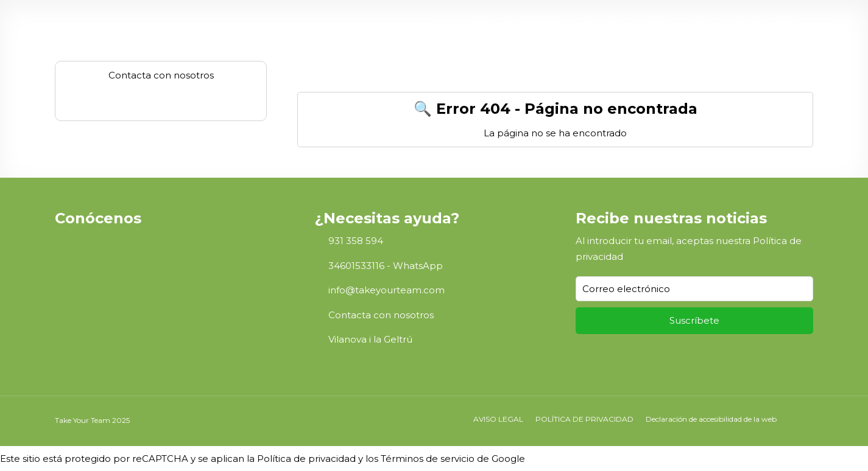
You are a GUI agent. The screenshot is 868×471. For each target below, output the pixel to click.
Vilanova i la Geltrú (370, 339)
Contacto (745, 23)
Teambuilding (534, 23)
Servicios (655, 23)
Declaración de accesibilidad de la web (711, 419)
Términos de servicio (428, 459)
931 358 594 (356, 241)
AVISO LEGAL (498, 419)
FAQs (700, 23)
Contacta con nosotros (381, 315)
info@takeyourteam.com (386, 290)
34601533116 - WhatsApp (386, 266)
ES (785, 23)
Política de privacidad (306, 459)
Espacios (604, 23)
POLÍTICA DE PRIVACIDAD (584, 419)
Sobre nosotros (461, 23)
